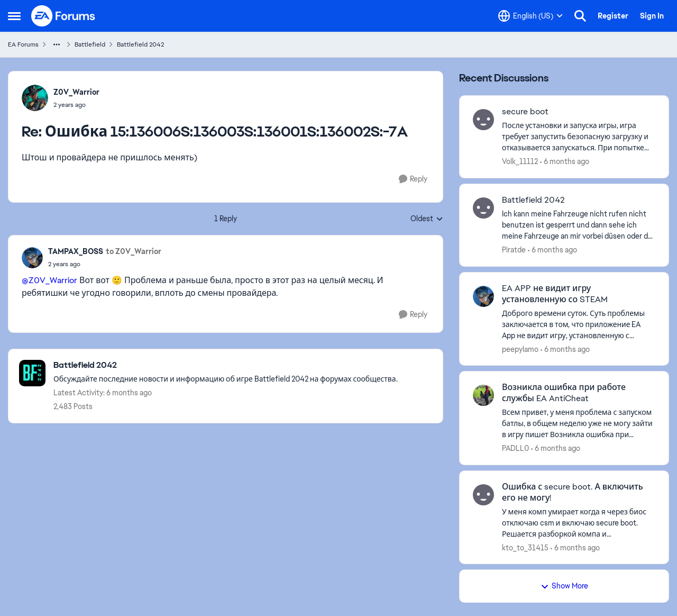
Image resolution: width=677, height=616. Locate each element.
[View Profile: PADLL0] (483, 395)
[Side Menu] (14, 16)
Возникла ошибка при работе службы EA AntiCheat (564, 393)
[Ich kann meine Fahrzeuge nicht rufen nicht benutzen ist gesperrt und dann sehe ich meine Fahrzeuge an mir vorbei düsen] (579, 225)
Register (613, 16)
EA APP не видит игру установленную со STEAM (555, 294)
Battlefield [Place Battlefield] (90, 44)
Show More (564, 586)
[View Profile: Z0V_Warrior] (35, 98)
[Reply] (413, 179)
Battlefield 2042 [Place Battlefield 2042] (140, 44)
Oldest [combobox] (427, 219)
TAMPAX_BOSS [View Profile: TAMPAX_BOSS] (76, 251)
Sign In (652, 16)
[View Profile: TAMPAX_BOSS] (32, 258)
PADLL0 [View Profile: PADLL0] (515, 448)
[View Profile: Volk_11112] (483, 120)
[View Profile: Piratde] (483, 208)
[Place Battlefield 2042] (226, 365)
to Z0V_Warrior (134, 251)
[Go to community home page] (63, 16)
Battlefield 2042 (533, 200)
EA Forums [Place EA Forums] (23, 44)
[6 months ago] (565, 162)
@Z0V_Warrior (49, 280)
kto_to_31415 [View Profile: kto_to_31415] (525, 547)
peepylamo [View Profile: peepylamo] (520, 349)
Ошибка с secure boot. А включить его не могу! (573, 492)
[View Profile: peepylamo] (483, 296)
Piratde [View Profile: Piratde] (514, 250)
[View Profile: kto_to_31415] (483, 495)
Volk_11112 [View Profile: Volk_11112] (520, 161)
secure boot (525, 112)
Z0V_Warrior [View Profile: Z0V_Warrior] (76, 92)
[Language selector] (530, 16)
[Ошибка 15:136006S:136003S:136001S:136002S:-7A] (76, 105)
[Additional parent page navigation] (57, 44)
